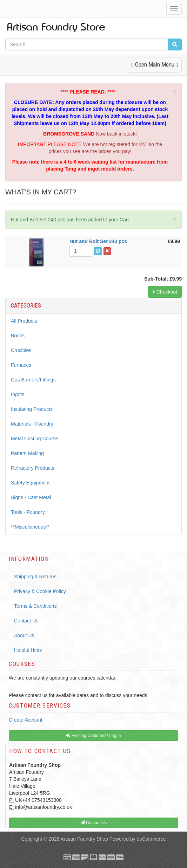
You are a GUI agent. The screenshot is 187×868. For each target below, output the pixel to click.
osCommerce (151, 839)
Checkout (165, 292)
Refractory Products (33, 468)
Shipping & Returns (35, 577)
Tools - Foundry (28, 512)
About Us (24, 635)
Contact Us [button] (94, 823)
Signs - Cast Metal (31, 497)
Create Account (26, 720)
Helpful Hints (28, 650)
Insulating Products (32, 409)
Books (18, 336)
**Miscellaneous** (30, 527)
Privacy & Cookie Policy (40, 591)
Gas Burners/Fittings (33, 380)
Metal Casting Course (35, 439)
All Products (24, 321)
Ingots (18, 394)
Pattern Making (27, 453)
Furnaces (21, 365)
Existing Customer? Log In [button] (93, 736)
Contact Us (26, 621)
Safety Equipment (30, 483)
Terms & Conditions (35, 606)
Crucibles (21, 350)
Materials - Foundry (32, 424)
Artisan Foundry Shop (84, 839)
